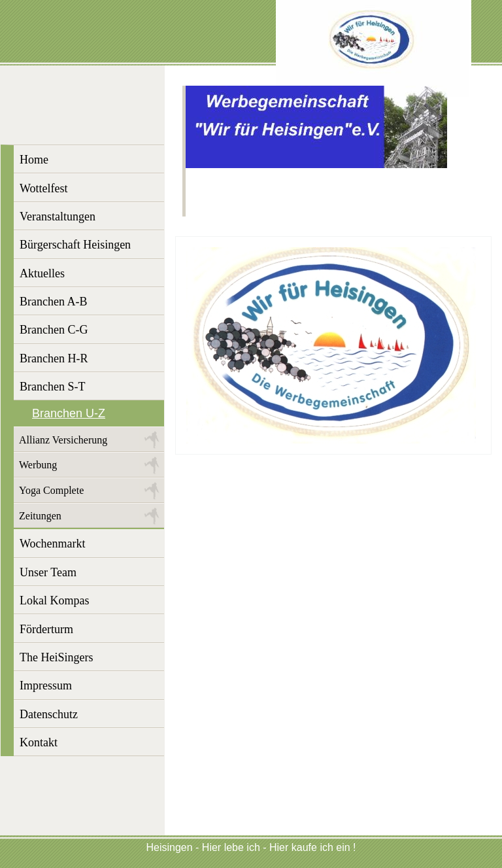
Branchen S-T (52, 387)
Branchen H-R (54, 358)
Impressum (46, 686)
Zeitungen (40, 516)
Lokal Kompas (54, 600)
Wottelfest (44, 188)
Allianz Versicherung (63, 440)
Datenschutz (49, 714)
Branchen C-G (54, 330)
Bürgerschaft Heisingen (75, 245)
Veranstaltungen (58, 217)
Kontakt (39, 742)
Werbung (38, 465)
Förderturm (46, 629)
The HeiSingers (56, 657)
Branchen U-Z (69, 413)
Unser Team (48, 572)
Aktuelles (42, 273)
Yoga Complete (51, 490)
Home (34, 160)
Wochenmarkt (53, 544)
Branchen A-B (53, 302)
